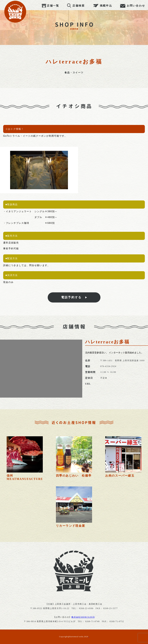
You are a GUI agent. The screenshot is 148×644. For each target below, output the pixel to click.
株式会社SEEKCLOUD (83, 617)
